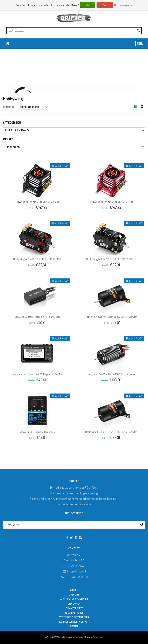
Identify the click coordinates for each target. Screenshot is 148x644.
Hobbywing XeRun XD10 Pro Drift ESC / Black (37, 202)
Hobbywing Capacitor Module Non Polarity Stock (37, 317)
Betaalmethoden (74, 613)
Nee (105, 5)
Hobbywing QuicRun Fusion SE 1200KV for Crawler (111, 317)
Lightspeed (79, 637)
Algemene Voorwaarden (74, 599)
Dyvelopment (98, 637)
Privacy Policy (74, 608)
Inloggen (74, 590)
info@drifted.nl (76, 571)
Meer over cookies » (123, 5)
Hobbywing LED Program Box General (37, 432)
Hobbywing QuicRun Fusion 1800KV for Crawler (111, 374)
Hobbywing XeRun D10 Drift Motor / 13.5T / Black (111, 259)
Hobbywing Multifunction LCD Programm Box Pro (37, 374)
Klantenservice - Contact (74, 622)
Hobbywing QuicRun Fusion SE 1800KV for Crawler (111, 432)
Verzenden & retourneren (74, 617)
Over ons (74, 595)
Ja (88, 5)
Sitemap (74, 626)
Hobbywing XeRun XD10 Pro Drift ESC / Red (111, 202)
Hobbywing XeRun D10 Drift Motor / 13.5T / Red (37, 259)
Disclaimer (74, 604)
